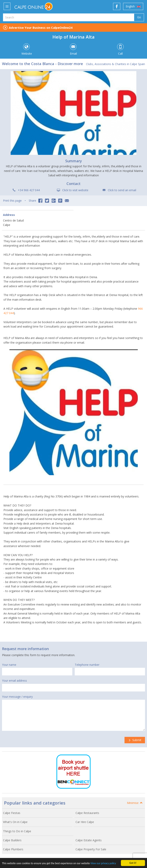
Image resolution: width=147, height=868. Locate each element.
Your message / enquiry (17, 697)
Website (26, 50)
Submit (135, 740)
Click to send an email (122, 190)
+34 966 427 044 (29, 190)
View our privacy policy (103, 864)
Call (120, 50)
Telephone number (87, 665)
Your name (9, 665)
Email (73, 50)
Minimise (135, 803)
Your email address (14, 681)
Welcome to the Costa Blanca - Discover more (42, 64)
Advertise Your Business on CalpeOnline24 (41, 28)
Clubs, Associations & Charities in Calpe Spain (115, 64)
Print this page (12, 201)
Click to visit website (75, 190)
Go (139, 17)
